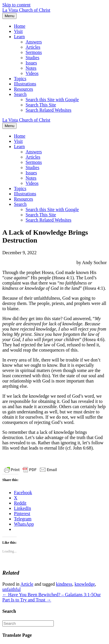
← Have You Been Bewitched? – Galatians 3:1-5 (48, 595)
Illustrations (25, 84)
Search (20, 94)
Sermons (34, 52)
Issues (31, 63)
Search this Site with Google (52, 100)
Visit (18, 31)
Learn (19, 37)
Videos (32, 73)
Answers (34, 42)
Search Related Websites (48, 110)
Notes (31, 68)
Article (27, 584)
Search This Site (41, 105)
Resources (24, 89)
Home (20, 26)
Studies (32, 58)
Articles (33, 47)
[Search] (28, 623)
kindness (64, 584)
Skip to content (16, 5)
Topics (20, 79)
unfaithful (11, 589)
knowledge (85, 584)
